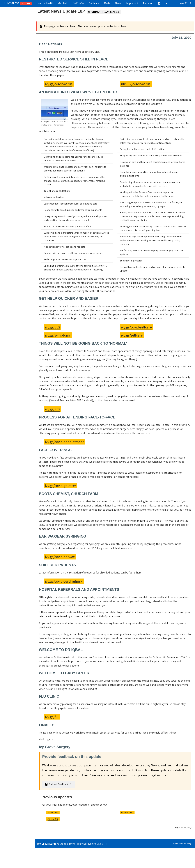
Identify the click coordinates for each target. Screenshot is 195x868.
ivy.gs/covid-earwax (60, 557)
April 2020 (53, 819)
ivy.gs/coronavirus (59, 84)
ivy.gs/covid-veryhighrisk (64, 581)
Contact (9, 56)
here (124, 26)
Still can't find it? (14, 69)
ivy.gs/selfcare (132, 335)
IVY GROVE (18, 3)
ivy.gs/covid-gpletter (60, 486)
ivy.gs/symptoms (58, 335)
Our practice (12, 16)
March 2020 (127, 812)
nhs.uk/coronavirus (136, 84)
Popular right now (15, 10)
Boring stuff (11, 62)
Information (18, 49)
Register (148, 3)
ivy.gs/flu (52, 717)
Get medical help (14, 23)
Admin (8, 43)
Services (9, 36)
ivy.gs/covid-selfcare (136, 327)
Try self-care (12, 29)
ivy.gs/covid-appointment (64, 442)
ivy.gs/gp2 (53, 327)
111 (186, 3)
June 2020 (53, 812)
